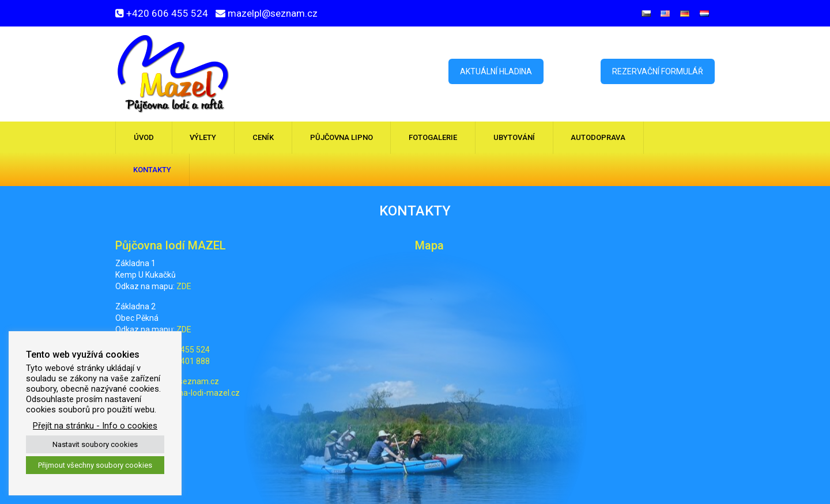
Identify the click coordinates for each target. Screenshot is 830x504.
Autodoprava (598, 137)
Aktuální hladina (496, 71)
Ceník (263, 137)
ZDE (184, 286)
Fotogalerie (433, 137)
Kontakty (152, 170)
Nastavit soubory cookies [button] (95, 444)
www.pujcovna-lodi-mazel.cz (187, 393)
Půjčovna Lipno (342, 137)
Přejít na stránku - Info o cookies (95, 426)
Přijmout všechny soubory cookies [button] (95, 465)
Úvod (144, 137)
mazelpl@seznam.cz (273, 13)
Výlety (203, 137)
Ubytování (514, 137)
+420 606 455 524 (167, 13)
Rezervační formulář (658, 71)
